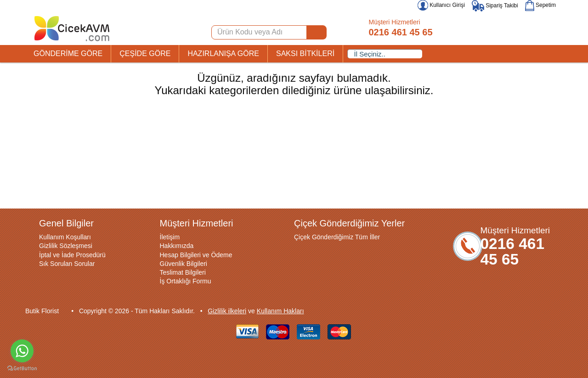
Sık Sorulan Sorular (67, 264)
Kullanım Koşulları (65, 237)
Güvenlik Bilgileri (184, 264)
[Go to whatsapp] (22, 351)
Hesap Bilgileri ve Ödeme (196, 255)
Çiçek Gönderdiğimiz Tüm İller (337, 237)
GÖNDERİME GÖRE (68, 54)
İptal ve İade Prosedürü (72, 255)
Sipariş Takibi (495, 6)
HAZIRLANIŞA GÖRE (223, 54)
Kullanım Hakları (280, 311)
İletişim (170, 237)
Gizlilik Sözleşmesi (66, 246)
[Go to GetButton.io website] (22, 369)
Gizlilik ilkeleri (227, 311)
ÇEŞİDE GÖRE (145, 54)
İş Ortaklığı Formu (186, 281)
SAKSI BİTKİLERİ (305, 54)
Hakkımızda (177, 246)
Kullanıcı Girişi (441, 5)
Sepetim (540, 5)
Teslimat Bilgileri (183, 272)
